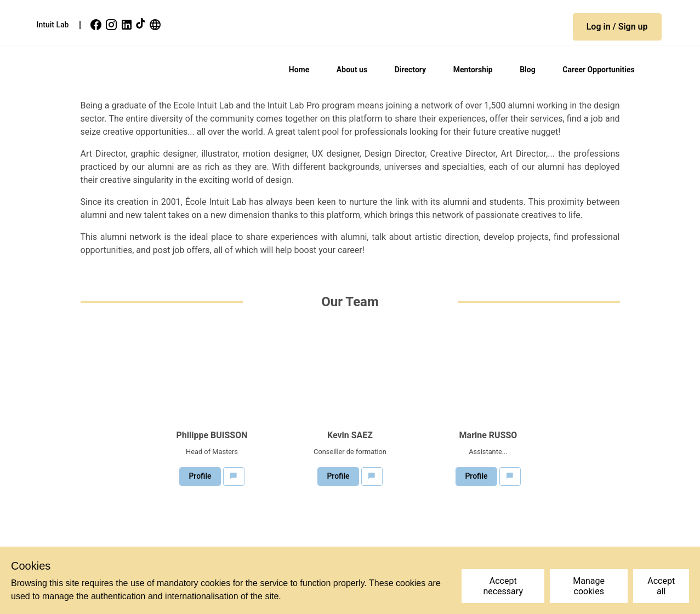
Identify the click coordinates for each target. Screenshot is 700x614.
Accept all (661, 586)
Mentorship (473, 70)
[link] (97, 25)
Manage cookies (589, 586)
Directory (410, 70)
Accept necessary (503, 586)
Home (299, 70)
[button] (617, 27)
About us (352, 70)
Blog (528, 70)
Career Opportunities (598, 70)
